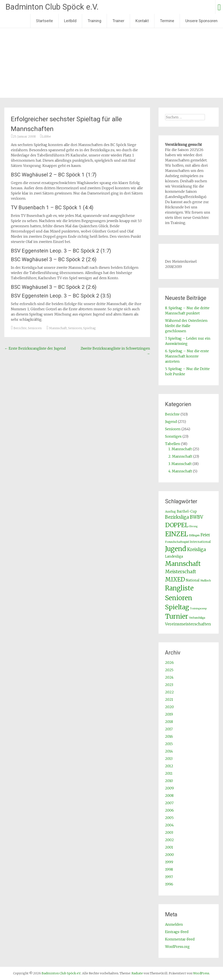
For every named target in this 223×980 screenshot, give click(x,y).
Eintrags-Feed (177, 932)
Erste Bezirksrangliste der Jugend (35, 348)
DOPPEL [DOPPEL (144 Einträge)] (177, 525)
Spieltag (90, 328)
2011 (169, 773)
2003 (169, 832)
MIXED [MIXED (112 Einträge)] (175, 579)
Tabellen (173, 444)
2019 (169, 714)
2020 (169, 707)
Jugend (171, 422)
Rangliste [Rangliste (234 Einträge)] (179, 588)
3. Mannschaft (180, 464)
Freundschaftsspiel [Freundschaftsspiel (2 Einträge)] (177, 542)
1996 (169, 884)
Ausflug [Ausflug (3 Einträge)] (171, 512)
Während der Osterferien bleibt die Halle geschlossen (186, 326)
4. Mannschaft (180, 471)
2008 (169, 796)
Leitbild (70, 21)
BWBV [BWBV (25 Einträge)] (197, 517)
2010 (169, 781)
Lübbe (46, 136)
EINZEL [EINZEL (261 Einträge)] (177, 534)
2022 (169, 692)
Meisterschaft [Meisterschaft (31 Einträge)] (181, 572)
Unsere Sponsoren (201, 21)
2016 (169, 736)
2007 (169, 803)
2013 (169, 759)
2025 (169, 670)
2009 (169, 788)
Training (94, 21)
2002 (169, 840)
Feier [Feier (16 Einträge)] (205, 535)
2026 (169, 663)
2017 (169, 729)
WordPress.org (177, 947)
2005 (169, 818)
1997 (169, 877)
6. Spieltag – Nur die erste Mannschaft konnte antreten (187, 356)
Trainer (118, 21)
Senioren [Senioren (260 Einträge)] (179, 598)
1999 (169, 862)
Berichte (20, 328)
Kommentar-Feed (180, 939)
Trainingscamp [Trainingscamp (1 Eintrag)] (198, 609)
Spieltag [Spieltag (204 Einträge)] (177, 607)
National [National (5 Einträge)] (193, 580)
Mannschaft (58, 328)
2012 (169, 766)
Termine (167, 21)
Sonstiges (173, 436)
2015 (169, 744)
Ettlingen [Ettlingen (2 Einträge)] (194, 535)
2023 (169, 685)
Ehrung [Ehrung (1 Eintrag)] (193, 526)
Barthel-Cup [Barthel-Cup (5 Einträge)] (187, 511)
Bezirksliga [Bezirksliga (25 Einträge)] (177, 517)
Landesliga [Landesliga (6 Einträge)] (174, 556)
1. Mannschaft (180, 449)
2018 (169, 722)
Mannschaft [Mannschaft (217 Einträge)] (183, 564)
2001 (169, 847)
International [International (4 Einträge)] (200, 542)
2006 (169, 810)
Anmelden (174, 924)
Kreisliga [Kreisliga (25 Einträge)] (197, 550)
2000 (169, 855)
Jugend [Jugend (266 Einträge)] (176, 549)
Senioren (35, 328)
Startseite (44, 21)
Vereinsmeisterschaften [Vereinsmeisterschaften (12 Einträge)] (188, 624)
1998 (169, 869)
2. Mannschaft (180, 456)
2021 (169, 699)
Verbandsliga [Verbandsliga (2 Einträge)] (197, 618)
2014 (169, 751)
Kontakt (142, 21)
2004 (169, 825)
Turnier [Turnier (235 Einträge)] (177, 616)
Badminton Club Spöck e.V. (52, 7)
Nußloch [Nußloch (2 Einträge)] (206, 581)
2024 (169, 677)
